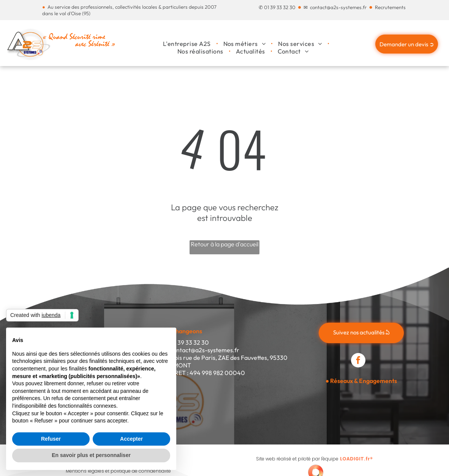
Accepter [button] (131, 439)
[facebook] (358, 361)
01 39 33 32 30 (280, 7)
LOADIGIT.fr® (356, 459)
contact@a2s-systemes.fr (338, 7)
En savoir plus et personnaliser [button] (91, 455)
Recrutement (389, 7)
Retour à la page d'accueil (224, 244)
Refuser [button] (51, 439)
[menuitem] (187, 44)
